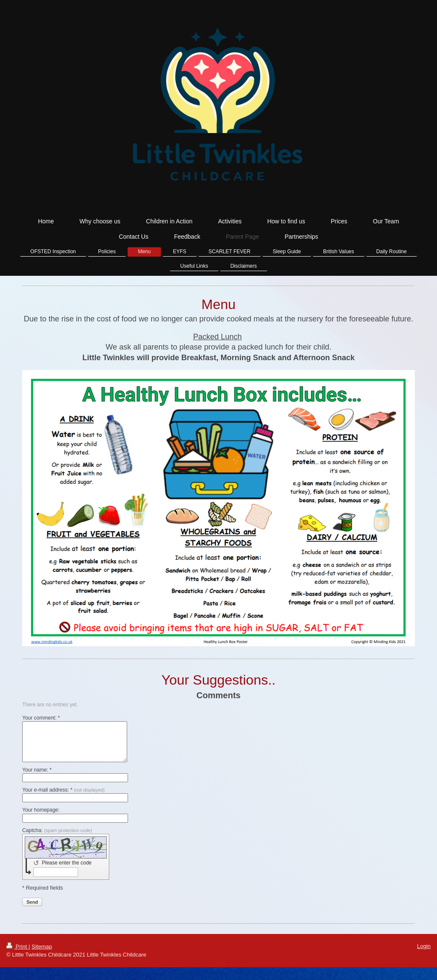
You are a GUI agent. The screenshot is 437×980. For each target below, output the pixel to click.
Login (424, 946)
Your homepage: (41, 810)
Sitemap (42, 947)
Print (17, 947)
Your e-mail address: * (63, 790)
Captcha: (57, 830)
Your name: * (37, 770)
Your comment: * (41, 718)
